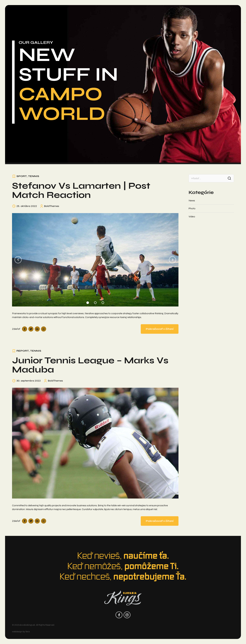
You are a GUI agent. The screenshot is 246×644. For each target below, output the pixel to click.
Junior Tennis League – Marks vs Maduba (90, 365)
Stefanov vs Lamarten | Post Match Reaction (81, 190)
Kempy (140, 14)
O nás (42, 14)
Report (23, 351)
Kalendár (170, 14)
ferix (28, 632)
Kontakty (189, 14)
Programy (103, 14)
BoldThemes (52, 206)
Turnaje (85, 14)
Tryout (154, 14)
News (192, 200)
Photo (192, 208)
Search (229, 178)
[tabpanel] (95, 260)
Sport (22, 176)
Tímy (72, 14)
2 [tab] (95, 302)
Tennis (34, 176)
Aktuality (58, 14)
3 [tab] (103, 302)
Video (192, 216)
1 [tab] (88, 302)
